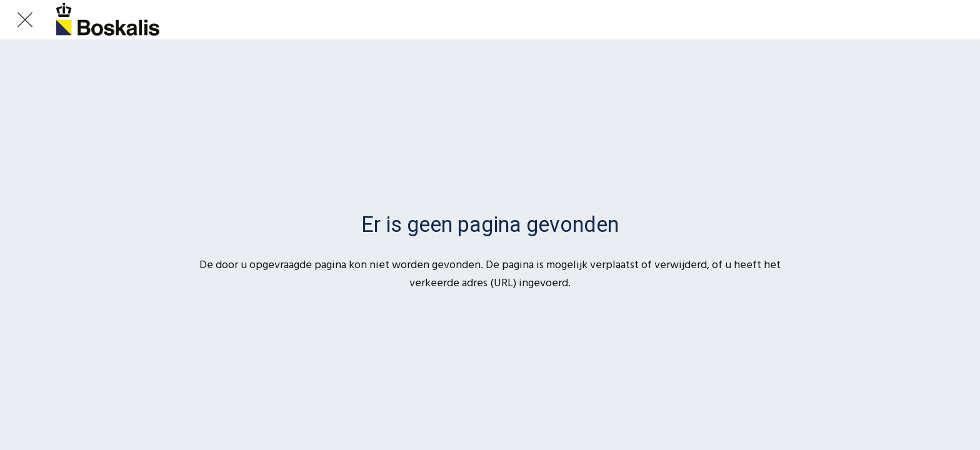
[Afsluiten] (25, 20)
